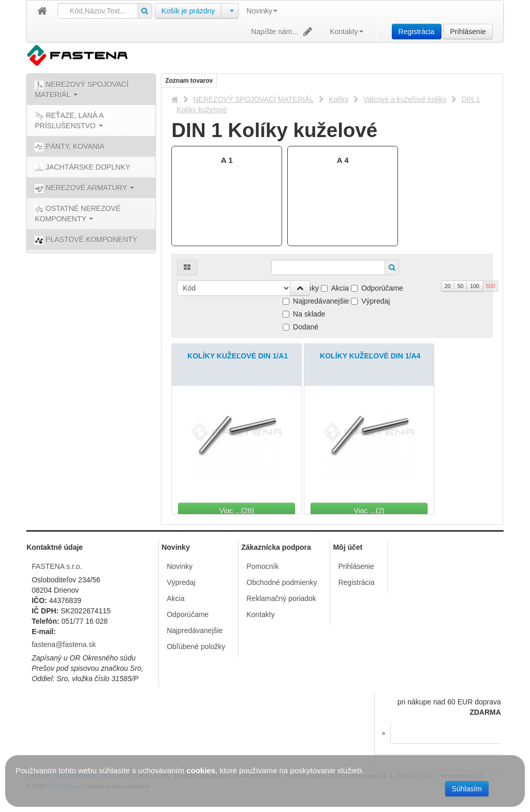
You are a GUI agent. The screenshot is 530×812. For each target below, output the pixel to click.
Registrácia (417, 32)
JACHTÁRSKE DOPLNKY (82, 168)
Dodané (300, 327)
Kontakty (346, 32)
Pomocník (262, 566)
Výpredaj (370, 301)
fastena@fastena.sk (64, 644)
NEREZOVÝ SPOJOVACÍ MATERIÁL (253, 99)
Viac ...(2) (397, 510)
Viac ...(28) (265, 510)
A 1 (227, 160)
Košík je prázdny (188, 11)
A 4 (343, 160)
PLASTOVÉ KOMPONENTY (86, 240)
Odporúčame (377, 288)
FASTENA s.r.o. (57, 566)
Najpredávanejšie (316, 301)
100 (475, 286)
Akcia (335, 288)
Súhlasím (467, 789)
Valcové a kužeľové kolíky (405, 99)
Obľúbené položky (196, 646)
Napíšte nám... (283, 32)
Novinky (262, 11)
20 (448, 286)
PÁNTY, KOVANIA (70, 147)
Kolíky (338, 99)
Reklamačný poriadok (281, 598)
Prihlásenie (468, 32)
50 (461, 286)
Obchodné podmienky (282, 582)
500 (491, 286)
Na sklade (304, 314)
